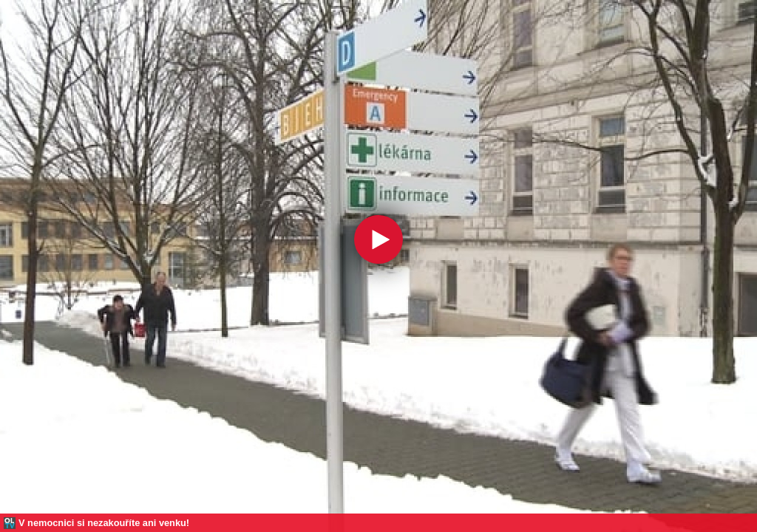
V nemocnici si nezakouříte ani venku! (104, 523)
